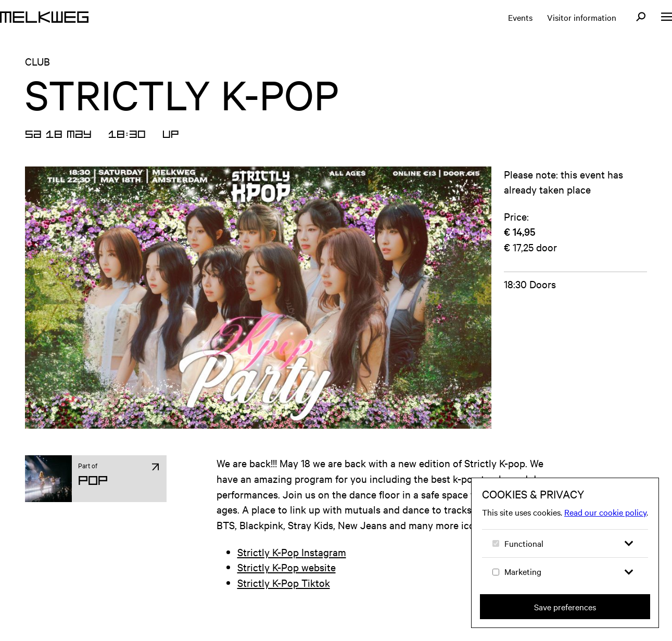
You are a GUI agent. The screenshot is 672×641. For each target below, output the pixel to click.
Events (520, 17)
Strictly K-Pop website (287, 567)
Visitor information (582, 17)
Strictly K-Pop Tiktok (284, 582)
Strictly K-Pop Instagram (292, 552)
